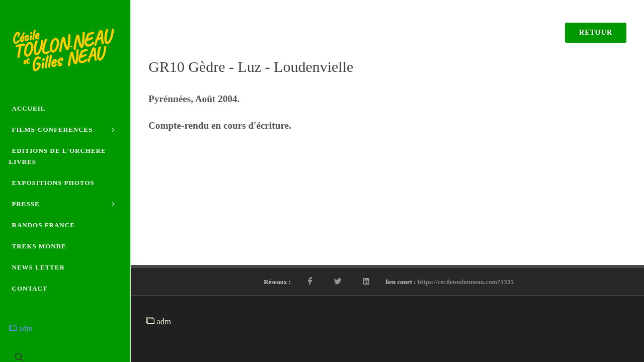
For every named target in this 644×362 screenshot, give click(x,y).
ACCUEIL (29, 108)
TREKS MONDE (39, 246)
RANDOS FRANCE (44, 225)
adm (21, 329)
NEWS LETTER (38, 267)
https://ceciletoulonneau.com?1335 (466, 282)
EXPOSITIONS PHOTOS (53, 183)
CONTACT (30, 288)
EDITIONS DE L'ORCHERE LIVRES (58, 156)
